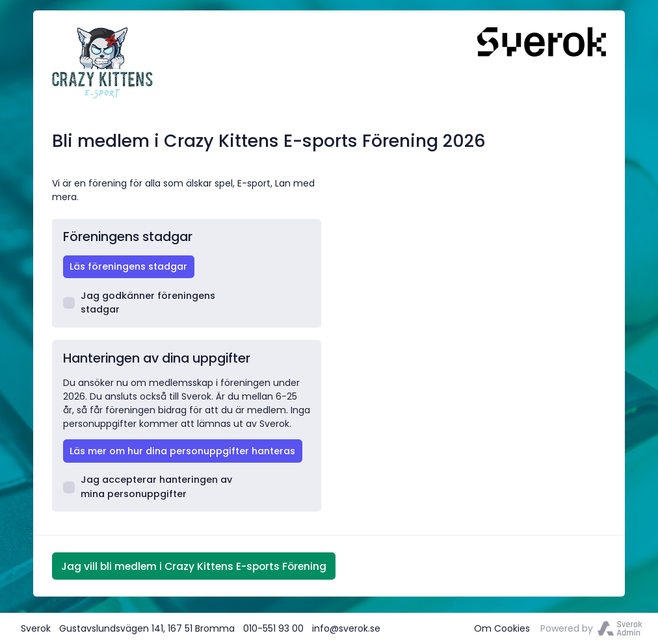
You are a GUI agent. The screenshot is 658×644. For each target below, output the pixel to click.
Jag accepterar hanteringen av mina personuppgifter (148, 486)
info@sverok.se (346, 628)
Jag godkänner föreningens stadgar (139, 303)
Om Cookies (502, 628)
